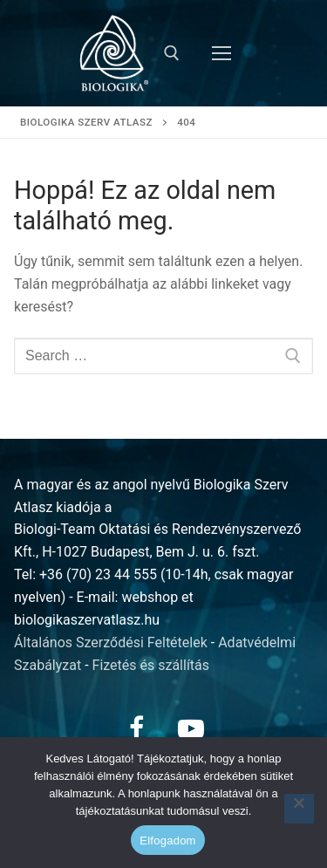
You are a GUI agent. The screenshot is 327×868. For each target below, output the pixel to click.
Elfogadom (167, 841)
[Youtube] (191, 728)
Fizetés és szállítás (151, 665)
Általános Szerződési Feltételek (111, 642)
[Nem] (299, 809)
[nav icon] (221, 53)
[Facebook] (137, 728)
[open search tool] (172, 53)
